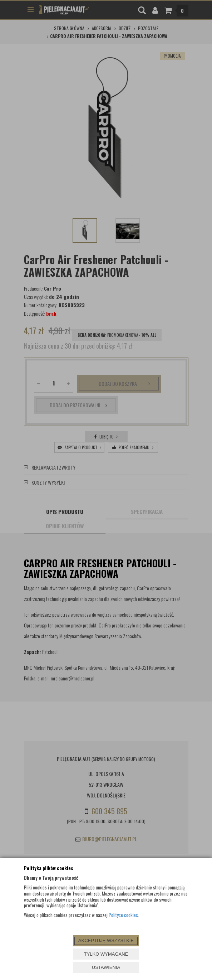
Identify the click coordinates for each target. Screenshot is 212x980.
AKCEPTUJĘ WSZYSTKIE (106, 940)
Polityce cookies (123, 915)
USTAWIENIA (106, 967)
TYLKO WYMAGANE (106, 954)
